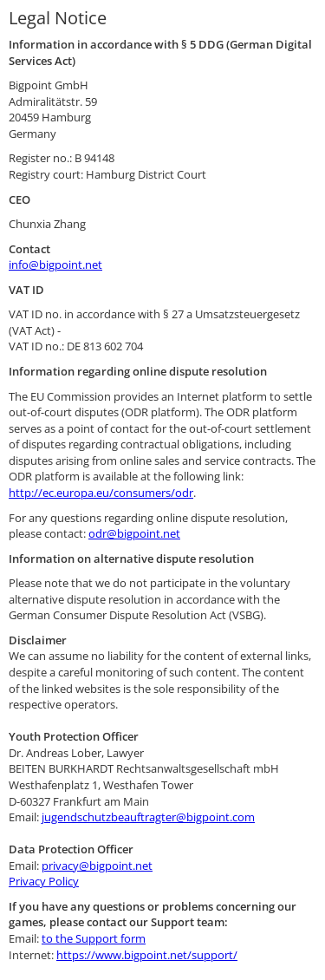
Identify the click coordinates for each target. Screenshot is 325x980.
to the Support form (94, 938)
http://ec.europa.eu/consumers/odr (101, 493)
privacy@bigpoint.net (97, 866)
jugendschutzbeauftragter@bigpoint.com (148, 817)
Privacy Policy (44, 881)
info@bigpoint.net (55, 265)
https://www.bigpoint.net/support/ (147, 955)
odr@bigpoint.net (134, 533)
